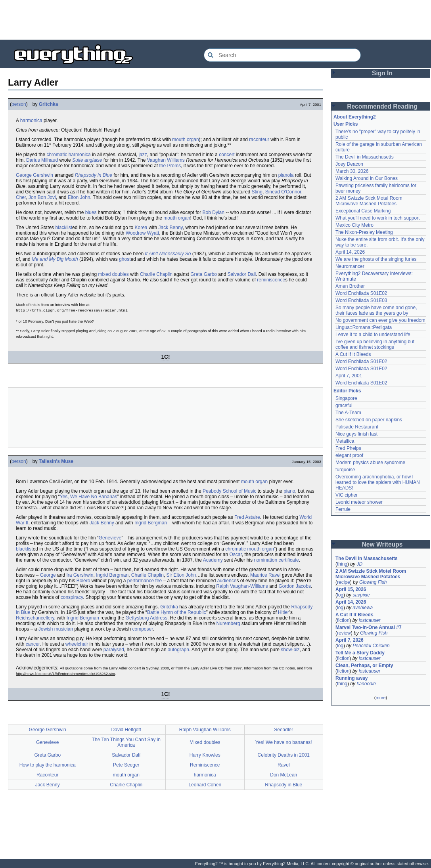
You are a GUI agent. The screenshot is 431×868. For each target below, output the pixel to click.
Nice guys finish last (356, 434)
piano (289, 491)
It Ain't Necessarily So (168, 254)
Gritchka (49, 104)
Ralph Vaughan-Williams (242, 586)
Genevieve (110, 538)
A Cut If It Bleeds (353, 354)
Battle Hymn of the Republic (177, 612)
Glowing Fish (373, 582)
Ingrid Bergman (151, 523)
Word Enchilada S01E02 (361, 293)
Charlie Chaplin (156, 274)
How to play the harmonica (48, 765)
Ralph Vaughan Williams (205, 730)
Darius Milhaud (42, 160)
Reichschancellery (35, 618)
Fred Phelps (348, 448)
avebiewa (363, 608)
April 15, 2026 (351, 589)
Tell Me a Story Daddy (360, 653)
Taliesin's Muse (56, 461)
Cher (21, 197)
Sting (257, 192)
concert (227, 155)
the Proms (170, 166)
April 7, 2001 (349, 376)
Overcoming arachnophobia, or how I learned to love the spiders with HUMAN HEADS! (378, 482)
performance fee (145, 581)
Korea (141, 228)
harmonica (31, 120)
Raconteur (47, 775)
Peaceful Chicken (371, 646)
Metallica (345, 441)
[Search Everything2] (282, 55)
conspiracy (72, 597)
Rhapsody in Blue (94, 175)
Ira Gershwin (80, 575)
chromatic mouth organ (250, 549)
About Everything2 (355, 117)
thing (342, 564)
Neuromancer (350, 266)
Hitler (284, 612)
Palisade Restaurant (357, 427)
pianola (286, 175)
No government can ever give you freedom (380, 320)
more (380, 698)
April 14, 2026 (350, 252)
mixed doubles (113, 274)
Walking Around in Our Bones (367, 178)
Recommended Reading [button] (382, 106)
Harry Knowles (205, 755)
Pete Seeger (126, 765)
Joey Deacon (349, 164)
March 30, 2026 (352, 171)
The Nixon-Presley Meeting (364, 232)
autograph (178, 650)
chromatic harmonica (68, 155)
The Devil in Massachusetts (365, 157)
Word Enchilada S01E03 (361, 300)
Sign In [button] (382, 73)
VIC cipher (347, 495)
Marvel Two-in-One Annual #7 (369, 627)
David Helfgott (126, 730)
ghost (125, 259)
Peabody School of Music (229, 491)
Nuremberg (228, 623)
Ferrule (343, 509)
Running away (352, 678)
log (340, 595)
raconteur (259, 140)
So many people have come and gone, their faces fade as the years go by (376, 310)
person (19, 104)
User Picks (346, 124)
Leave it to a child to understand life (373, 335)
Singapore (346, 398)
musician (64, 629)
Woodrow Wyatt (142, 233)
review (344, 633)
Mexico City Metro (354, 225)
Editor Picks (347, 391)
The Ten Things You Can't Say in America (126, 742)
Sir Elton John (181, 575)
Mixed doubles (205, 742)
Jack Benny (171, 228)
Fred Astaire (247, 517)
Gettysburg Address (147, 618)
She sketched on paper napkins (369, 420)
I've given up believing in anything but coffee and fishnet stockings (375, 344)
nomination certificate (276, 560)
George (48, 575)
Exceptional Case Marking (363, 211)
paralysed (114, 650)
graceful (344, 405)
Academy (213, 560)
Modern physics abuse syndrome (370, 463)
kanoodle (366, 684)
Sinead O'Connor (283, 192)
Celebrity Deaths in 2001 (284, 755)
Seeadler (284, 730)
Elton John (79, 197)
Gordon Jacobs (295, 586)
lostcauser (370, 620)
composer (143, 629)
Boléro (83, 581)
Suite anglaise (87, 160)
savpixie (361, 595)
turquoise (345, 470)
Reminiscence (205, 765)
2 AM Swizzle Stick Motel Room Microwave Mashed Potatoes (369, 201)
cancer (33, 644)
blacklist (64, 228)
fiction (343, 620)
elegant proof (349, 455)
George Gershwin (34, 175)
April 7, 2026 (350, 640)
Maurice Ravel (265, 575)
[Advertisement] (216, 20)
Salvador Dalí (126, 755)
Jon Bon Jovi (42, 197)
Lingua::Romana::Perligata (364, 327)
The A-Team (348, 413)
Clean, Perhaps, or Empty (364, 665)
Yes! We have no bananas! (284, 742)
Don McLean (284, 775)
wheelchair (77, 644)
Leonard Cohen (205, 785)
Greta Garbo (204, 274)
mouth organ (185, 140)
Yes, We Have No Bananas (89, 497)
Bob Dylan (214, 212)
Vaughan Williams (166, 160)
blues (91, 212)
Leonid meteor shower (359, 502)
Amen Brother (350, 286)
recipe (344, 582)
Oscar (236, 554)
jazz (143, 155)
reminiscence (271, 280)
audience (227, 581)
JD (359, 564)
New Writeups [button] (382, 544)
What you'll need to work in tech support (377, 218)
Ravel (284, 765)
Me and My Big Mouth (55, 259)
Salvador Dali (242, 274)
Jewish (46, 629)
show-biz (290, 650)
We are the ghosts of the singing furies (376, 259)
